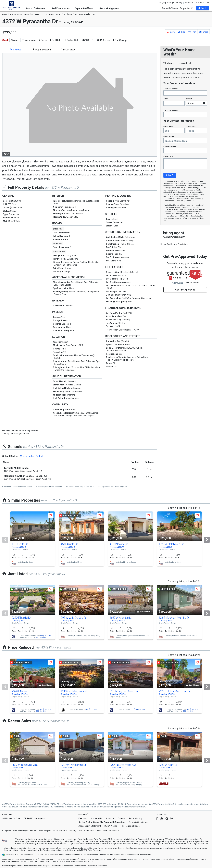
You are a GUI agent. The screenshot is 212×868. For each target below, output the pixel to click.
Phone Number (170, 146)
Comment (168, 157)
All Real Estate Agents (34, 818)
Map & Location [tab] (41, 50)
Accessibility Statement (90, 826)
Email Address (170, 136)
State (189, 99)
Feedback (83, 819)
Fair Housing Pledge (130, 826)
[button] (203, 8)
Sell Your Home (61, 8)
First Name (169, 126)
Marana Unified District (32, 456)
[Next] (207, 540)
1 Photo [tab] (15, 50)
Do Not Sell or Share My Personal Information (102, 822)
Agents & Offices (85, 8)
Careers (200, 3)
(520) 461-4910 (41, 638)
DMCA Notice (111, 826)
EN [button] (208, 3)
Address (171, 89)
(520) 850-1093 (139, 709)
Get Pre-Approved (185, 290)
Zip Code (171, 110)
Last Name (191, 126)
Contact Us (97, 818)
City (166, 99)
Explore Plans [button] (145, 855)
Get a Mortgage (109, 8)
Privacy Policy (136, 818)
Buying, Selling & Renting (171, 3)
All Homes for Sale (11, 818)
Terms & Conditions (138, 822)
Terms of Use (190, 218)
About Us (189, 3)
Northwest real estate (77, 807)
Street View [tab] (67, 50)
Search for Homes (36, 8)
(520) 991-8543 (92, 709)
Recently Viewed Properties (177, 8)
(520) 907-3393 (46, 636)
